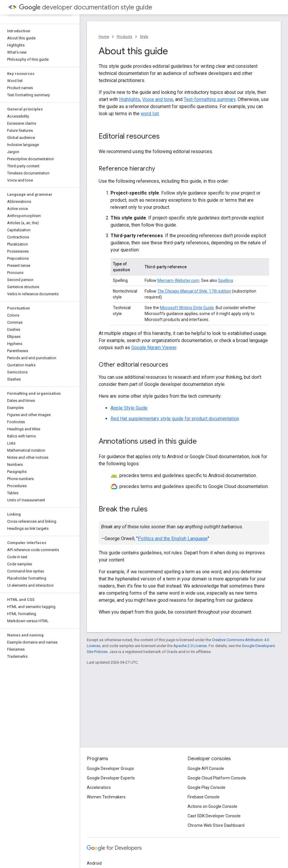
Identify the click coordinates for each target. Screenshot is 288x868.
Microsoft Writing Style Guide (187, 308)
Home (104, 37)
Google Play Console (207, 787)
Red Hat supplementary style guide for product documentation (175, 419)
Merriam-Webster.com (178, 280)
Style (144, 37)
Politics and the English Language (173, 539)
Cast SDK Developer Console (214, 816)
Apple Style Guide (129, 408)
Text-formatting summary (210, 99)
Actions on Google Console (212, 806)
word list (150, 114)
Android (94, 863)
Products (124, 37)
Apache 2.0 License (190, 646)
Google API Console (206, 768)
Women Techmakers (106, 797)
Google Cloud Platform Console (217, 778)
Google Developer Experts (111, 778)
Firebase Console (204, 797)
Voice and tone (158, 99)
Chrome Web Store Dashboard (216, 825)
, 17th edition (194, 291)
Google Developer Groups (110, 768)
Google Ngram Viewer (154, 348)
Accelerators (99, 787)
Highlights (130, 99)
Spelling (225, 280)
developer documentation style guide (86, 7)
